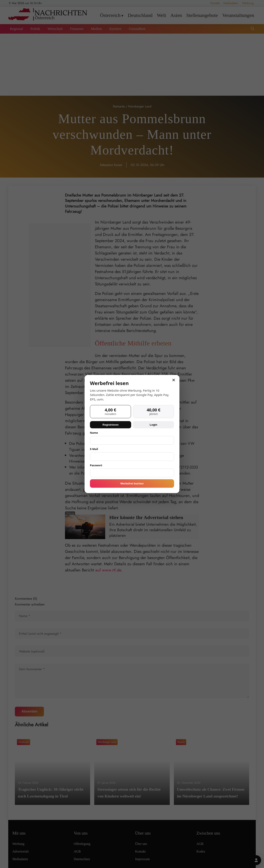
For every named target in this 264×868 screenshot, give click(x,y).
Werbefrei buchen (132, 483)
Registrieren (111, 425)
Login (153, 425)
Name (94, 433)
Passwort (96, 465)
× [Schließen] (174, 380)
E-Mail (94, 449)
